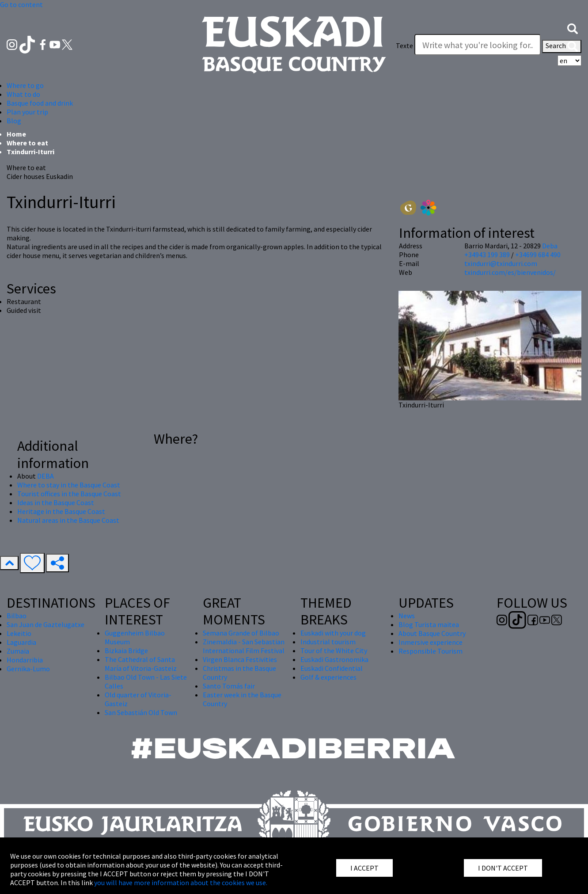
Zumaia (18, 651)
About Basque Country (432, 633)
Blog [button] (14, 121)
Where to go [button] (25, 85)
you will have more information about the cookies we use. (181, 883)
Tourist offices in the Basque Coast (69, 494)
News (407, 616)
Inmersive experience (431, 642)
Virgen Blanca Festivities (240, 659)
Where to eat (27, 143)
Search (562, 46)
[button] (573, 28)
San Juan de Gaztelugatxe (46, 624)
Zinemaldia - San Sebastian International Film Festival (244, 646)
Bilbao (17, 616)
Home (16, 134)
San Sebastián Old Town (141, 712)
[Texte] (478, 45)
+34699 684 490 (538, 255)
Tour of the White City (334, 651)
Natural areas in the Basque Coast (68, 520)
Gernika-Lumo (28, 669)
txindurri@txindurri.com (501, 263)
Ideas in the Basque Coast (56, 502)
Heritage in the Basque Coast (61, 511)
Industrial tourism (328, 642)
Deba (550, 246)
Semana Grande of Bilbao (241, 633)
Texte (404, 46)
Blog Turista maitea (429, 624)
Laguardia (21, 642)
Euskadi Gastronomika (334, 659)
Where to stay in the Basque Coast (69, 485)
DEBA (46, 476)
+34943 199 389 (487, 255)
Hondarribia (25, 660)
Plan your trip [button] (27, 112)
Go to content (21, 4)
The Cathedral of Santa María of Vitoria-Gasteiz (141, 664)
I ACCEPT (364, 868)
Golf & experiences (328, 677)
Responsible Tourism (431, 651)
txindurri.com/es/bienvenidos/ (510, 272)
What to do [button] (23, 94)
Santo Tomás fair (229, 686)
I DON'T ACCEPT (503, 868)
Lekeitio (19, 633)
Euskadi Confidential (332, 668)
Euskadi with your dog (333, 633)
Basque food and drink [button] (40, 103)
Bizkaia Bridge (126, 651)
